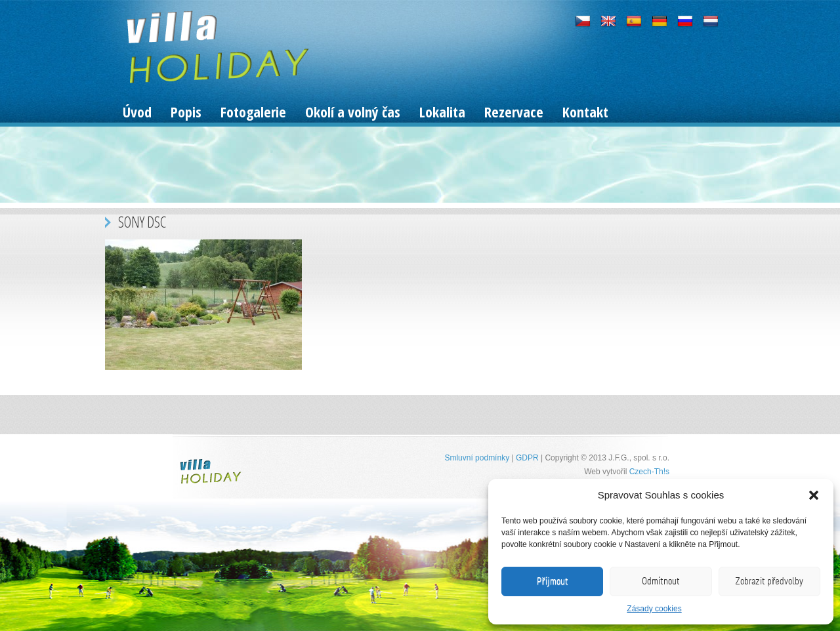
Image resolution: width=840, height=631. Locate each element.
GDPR (527, 458)
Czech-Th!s (649, 472)
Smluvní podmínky (477, 458)
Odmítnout (661, 581)
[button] (814, 495)
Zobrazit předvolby (769, 581)
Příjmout (553, 581)
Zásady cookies (654, 609)
